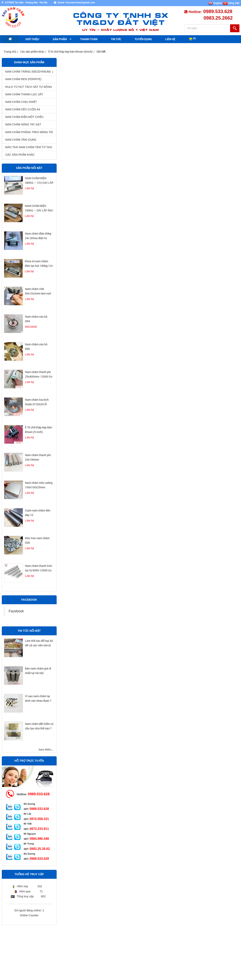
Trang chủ (10, 52)
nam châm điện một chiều (24, 117)
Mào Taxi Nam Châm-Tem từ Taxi (29, 147)
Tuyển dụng (143, 39)
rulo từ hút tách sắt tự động (29, 87)
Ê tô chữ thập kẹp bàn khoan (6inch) (70, 52)
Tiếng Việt (231, 3)
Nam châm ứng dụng (21, 140)
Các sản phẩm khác (32, 52)
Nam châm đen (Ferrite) (23, 79)
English (215, 3)
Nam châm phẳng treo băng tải (29, 132)
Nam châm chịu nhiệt (21, 102)
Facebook (16, 611)
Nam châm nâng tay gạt (23, 124)
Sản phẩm (60, 39)
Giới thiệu (32, 39)
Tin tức (116, 39)
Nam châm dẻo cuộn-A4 (23, 109)
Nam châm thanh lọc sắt (24, 94)
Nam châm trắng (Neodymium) (28, 72)
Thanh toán (89, 39)
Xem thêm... (46, 750)
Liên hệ (170, 39)
